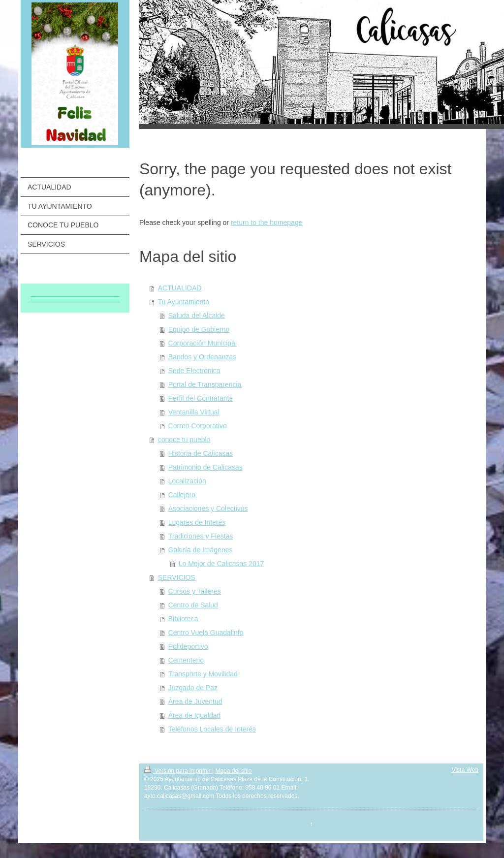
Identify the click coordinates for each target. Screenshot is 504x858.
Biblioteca (183, 619)
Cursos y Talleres (195, 591)
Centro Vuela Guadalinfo (206, 633)
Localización (187, 481)
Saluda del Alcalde (197, 316)
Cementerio (186, 660)
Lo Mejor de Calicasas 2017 (221, 564)
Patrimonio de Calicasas (205, 467)
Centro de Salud (193, 605)
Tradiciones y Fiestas (201, 536)
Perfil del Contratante (201, 398)
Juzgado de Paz (193, 688)
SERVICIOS (177, 577)
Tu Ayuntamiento (184, 302)
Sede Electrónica (194, 371)
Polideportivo (188, 646)
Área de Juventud (195, 701)
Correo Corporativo (198, 426)
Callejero (182, 495)
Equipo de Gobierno (199, 329)
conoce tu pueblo (184, 440)
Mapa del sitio (233, 771)
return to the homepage (267, 222)
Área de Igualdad (195, 715)
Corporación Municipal (203, 343)
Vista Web (465, 770)
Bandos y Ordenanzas (203, 357)
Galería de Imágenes (201, 550)
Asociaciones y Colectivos (208, 508)
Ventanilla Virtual (194, 412)
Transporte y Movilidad (203, 674)
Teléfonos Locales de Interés (212, 729)
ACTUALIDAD (180, 288)
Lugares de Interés (197, 522)
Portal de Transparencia (205, 384)
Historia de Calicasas (201, 453)
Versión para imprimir (178, 771)
